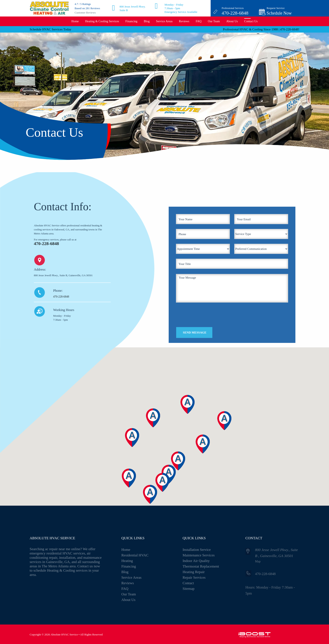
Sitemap (189, 589)
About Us (232, 21)
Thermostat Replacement (201, 566)
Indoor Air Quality (196, 561)
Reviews (184, 21)
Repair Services (194, 578)
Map (258, 561)
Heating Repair (194, 572)
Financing (131, 21)
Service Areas (164, 21)
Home (75, 21)
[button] (154, 500)
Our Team (214, 21)
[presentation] (212, 306)
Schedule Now (279, 13)
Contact (188, 583)
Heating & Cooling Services (102, 21)
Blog (147, 21)
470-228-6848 (235, 13)
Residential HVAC (135, 555)
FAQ (199, 21)
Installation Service (197, 550)
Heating (127, 561)
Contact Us (251, 21)
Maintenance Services (199, 555)
